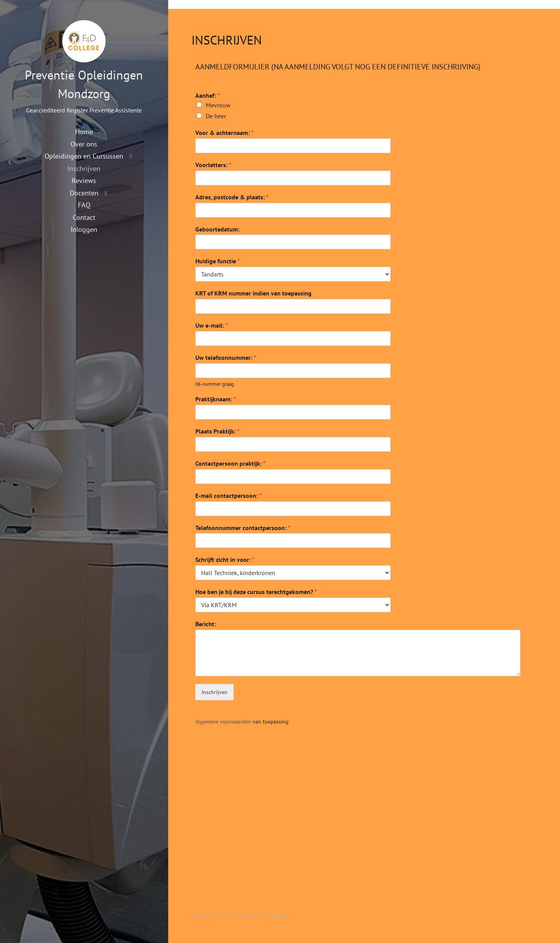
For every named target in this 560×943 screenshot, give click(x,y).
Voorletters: (213, 165)
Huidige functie (218, 261)
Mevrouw (218, 105)
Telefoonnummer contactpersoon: (243, 528)
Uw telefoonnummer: (226, 358)
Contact (84, 217)
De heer (216, 116)
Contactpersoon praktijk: (230, 463)
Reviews (84, 180)
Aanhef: (208, 95)
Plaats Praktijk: (217, 431)
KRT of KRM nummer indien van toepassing (253, 293)
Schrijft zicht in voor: (225, 560)
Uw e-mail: (212, 325)
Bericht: (206, 624)
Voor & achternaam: (224, 133)
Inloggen (84, 229)
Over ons (84, 144)
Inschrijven (84, 168)
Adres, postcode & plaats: (232, 197)
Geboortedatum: (217, 229)
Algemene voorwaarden (223, 722)
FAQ (84, 205)
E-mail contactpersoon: (228, 496)
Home (84, 131)
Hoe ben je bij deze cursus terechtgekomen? (256, 592)
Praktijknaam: (216, 399)
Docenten (84, 193)
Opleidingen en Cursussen (84, 156)
